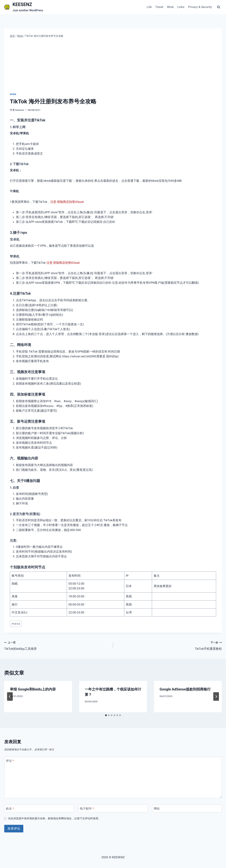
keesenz (20, 110)
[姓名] (39, 808)
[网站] (187, 808)
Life (149, 7)
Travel (159, 7)
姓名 (10, 809)
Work (170, 7)
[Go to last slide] (10, 696)
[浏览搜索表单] (219, 7)
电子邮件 (87, 809)
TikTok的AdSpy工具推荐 (57, 645)
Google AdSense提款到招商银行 (185, 689)
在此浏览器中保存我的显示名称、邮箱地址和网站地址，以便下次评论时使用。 (54, 818)
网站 (157, 809)
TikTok (16, 624)
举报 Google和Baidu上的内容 (33, 689)
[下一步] (216, 696)
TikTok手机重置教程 (169, 645)
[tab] (106, 715)
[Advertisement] (113, 65)
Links (181, 7)
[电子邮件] (113, 808)
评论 (10, 761)
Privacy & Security (200, 7)
